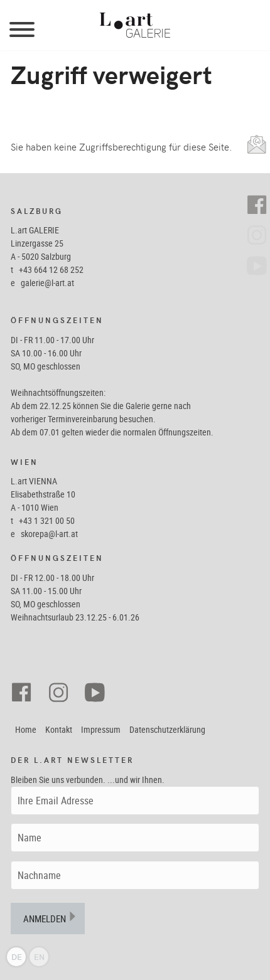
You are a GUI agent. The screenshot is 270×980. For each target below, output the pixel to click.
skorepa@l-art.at (49, 534)
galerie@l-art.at (47, 283)
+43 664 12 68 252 (51, 269)
